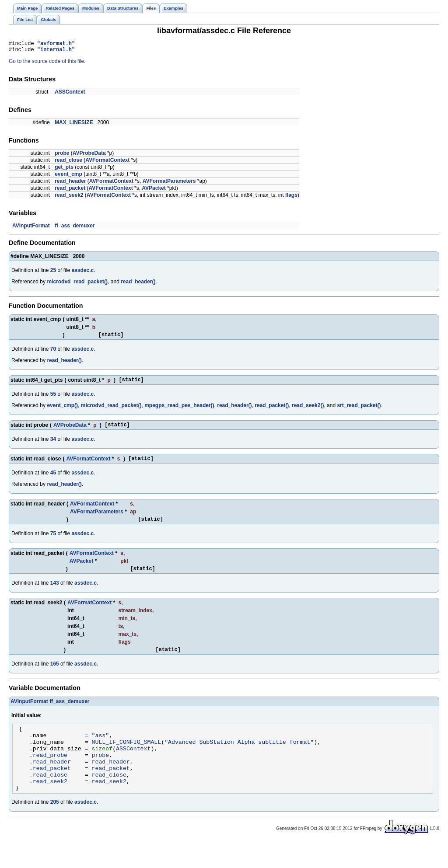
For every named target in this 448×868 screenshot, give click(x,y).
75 (53, 543)
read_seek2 (69, 198)
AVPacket (154, 191)
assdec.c (82, 273)
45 (53, 481)
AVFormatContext (107, 163)
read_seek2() (308, 411)
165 (55, 676)
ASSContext (70, 94)
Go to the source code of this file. (47, 64)
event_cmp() (62, 411)
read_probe (50, 773)
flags (291, 198)
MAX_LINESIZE (74, 125)
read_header (70, 184)
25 (53, 273)
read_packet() (272, 411)
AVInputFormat (31, 228)
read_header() (138, 284)
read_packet (70, 191)
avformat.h (56, 44)
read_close (68, 163)
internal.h (56, 52)
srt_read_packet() (359, 411)
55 (53, 399)
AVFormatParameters (169, 184)
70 (53, 353)
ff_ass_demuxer (75, 228)
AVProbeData (89, 156)
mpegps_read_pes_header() (179, 411)
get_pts (64, 170)
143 (55, 593)
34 (53, 446)
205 (55, 827)
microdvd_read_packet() (77, 284)
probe (62, 156)
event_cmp (68, 177)
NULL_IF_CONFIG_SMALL (127, 757)
